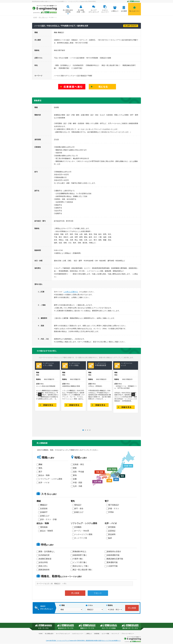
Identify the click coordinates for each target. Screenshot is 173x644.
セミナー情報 (105, 634)
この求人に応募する (71, 292)
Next (133, 394)
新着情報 (97, 634)
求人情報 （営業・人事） (81, 9)
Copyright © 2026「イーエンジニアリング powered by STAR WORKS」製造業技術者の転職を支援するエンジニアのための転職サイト (83, 640)
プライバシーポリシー (128, 634)
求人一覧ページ (43, 17)
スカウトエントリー (105, 9)
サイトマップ (115, 634)
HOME (35, 17)
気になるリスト (135, 9)
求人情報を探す (49, 634)
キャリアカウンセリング (94, 9)
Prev (40, 394)
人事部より (115, 9)
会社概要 (124, 9)
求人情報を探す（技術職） (68, 9)
